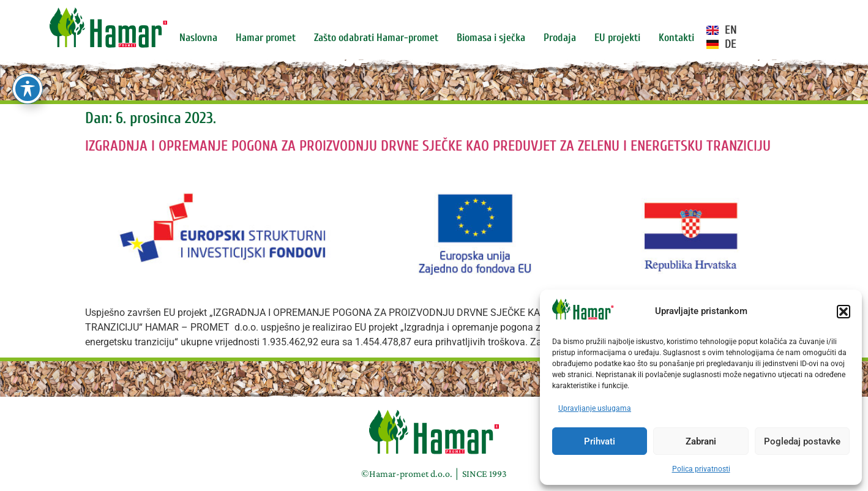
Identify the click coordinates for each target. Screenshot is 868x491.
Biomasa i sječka (491, 38)
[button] (844, 312)
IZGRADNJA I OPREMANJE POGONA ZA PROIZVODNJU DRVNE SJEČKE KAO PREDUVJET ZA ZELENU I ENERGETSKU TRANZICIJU (428, 146)
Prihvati (600, 441)
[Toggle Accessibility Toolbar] (28, 89)
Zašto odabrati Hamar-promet (376, 38)
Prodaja (560, 38)
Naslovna (198, 38)
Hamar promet (266, 38)
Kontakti (676, 38)
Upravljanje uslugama (595, 408)
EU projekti (617, 38)
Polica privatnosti (701, 469)
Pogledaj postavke (802, 441)
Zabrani (701, 441)
